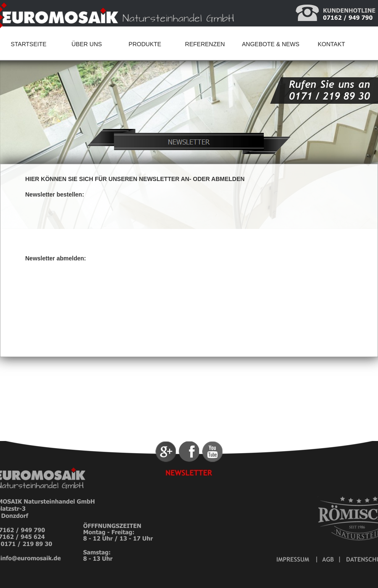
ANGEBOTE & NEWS (271, 44)
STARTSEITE (28, 44)
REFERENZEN (205, 44)
